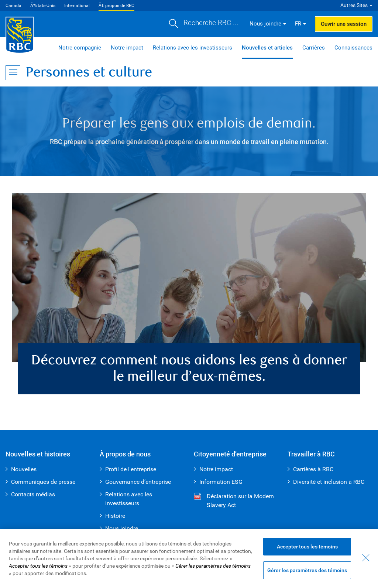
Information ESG (221, 482)
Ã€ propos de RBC (116, 6)
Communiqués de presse (43, 482)
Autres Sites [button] (354, 5)
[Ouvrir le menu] (13, 73)
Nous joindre (122, 528)
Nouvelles (24, 469)
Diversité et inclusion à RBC (329, 482)
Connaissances (353, 48)
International (77, 6)
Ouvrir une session (344, 24)
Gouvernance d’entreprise (138, 482)
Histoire (115, 516)
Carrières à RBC (313, 469)
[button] (204, 24)
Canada (13, 6)
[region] (189, 558)
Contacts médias (33, 494)
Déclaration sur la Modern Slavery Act (234, 501)
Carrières (314, 48)
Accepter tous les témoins (307, 547)
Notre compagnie (80, 48)
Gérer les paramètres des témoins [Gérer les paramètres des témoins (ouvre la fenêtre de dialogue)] (307, 570)
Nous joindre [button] (265, 24)
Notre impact (127, 48)
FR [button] (298, 24)
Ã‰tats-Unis (43, 6)
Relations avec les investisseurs (193, 48)
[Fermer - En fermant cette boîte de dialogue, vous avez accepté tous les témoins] (366, 558)
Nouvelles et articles (267, 48)
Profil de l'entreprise (131, 469)
